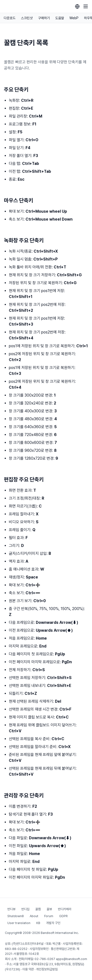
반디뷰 (11, 909)
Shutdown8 (16, 916)
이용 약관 (28, 969)
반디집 (25, 909)
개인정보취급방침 (47, 969)
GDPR (63, 916)
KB (38, 923)
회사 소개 (11, 959)
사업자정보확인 (39, 949)
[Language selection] (77, 6)
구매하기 (44, 18)
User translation (19, 923)
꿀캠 (38, 909)
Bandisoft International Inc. (60, 933)
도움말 (60, 18)
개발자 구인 (53, 923)
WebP (74, 18)
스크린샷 (27, 18)
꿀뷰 (49, 909)
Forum (49, 916)
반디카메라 (65, 909)
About (34, 916)
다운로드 (10, 18)
